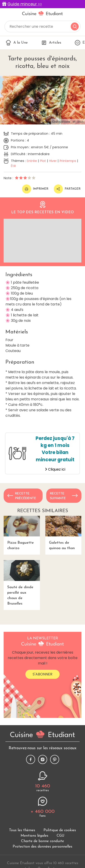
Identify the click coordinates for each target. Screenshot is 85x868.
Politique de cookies (60, 830)
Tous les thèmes (22, 830)
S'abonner (42, 674)
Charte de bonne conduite (42, 841)
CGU (61, 836)
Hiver (53, 161)
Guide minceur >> (25, 4)
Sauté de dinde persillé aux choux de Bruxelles (22, 583)
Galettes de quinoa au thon (63, 533)
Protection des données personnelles (42, 847)
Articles (51, 43)
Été (13, 166)
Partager (67, 189)
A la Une (17, 43)
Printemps (68, 161)
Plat (43, 161)
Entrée (32, 161)
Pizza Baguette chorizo (22, 533)
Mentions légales (34, 836)
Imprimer (35, 189)
